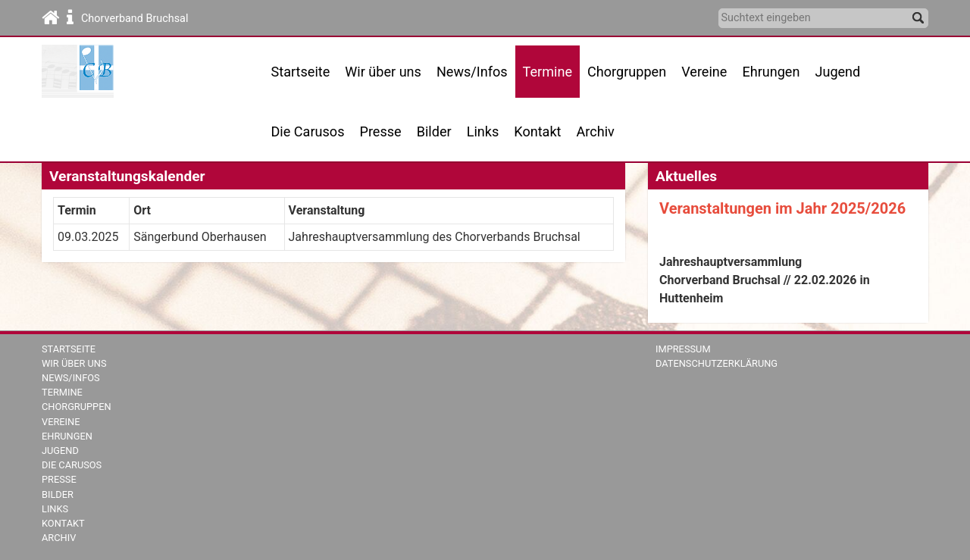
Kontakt (537, 131)
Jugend (837, 72)
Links (483, 131)
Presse (381, 131)
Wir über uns (74, 363)
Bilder (434, 131)
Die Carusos (308, 131)
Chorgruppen (77, 407)
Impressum (683, 349)
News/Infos (472, 72)
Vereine (704, 72)
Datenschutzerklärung (717, 363)
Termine (62, 392)
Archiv (596, 131)
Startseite (301, 72)
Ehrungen (771, 72)
